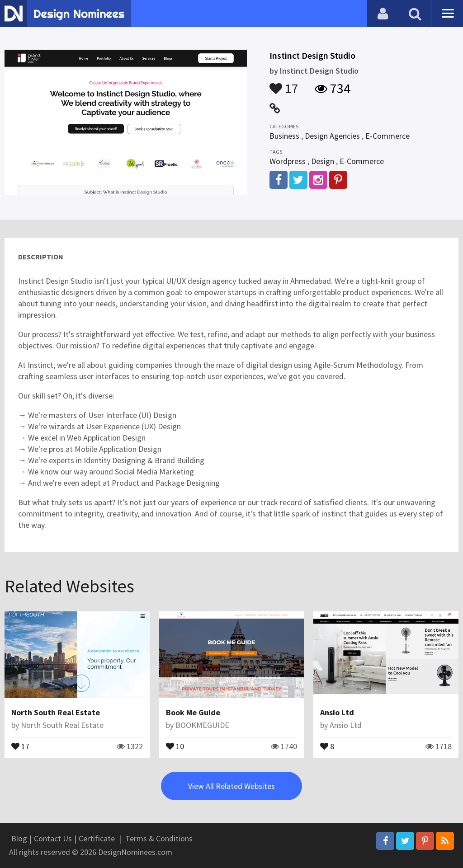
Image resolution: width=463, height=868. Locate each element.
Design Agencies (332, 136)
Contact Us (53, 838)
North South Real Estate (56, 712)
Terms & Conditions (159, 838)
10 (175, 746)
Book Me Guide (193, 712)
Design (323, 161)
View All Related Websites (231, 786)
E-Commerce (387, 136)
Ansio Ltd (337, 712)
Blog (19, 838)
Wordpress (288, 161)
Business (284, 136)
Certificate (97, 838)
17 (284, 84)
